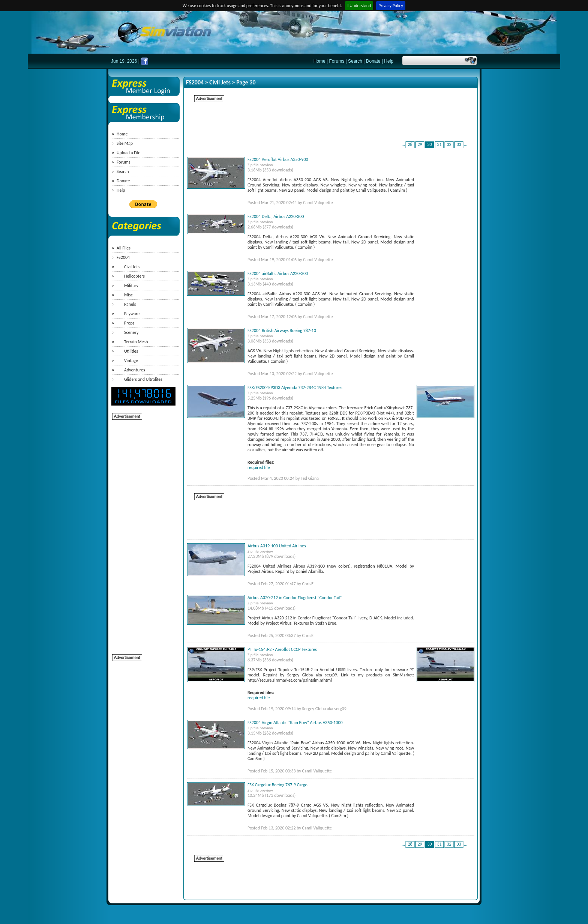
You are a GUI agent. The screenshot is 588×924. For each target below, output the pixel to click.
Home (319, 61)
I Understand (359, 6)
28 (410, 144)
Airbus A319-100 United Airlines (277, 546)
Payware (132, 314)
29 (420, 144)
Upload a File (128, 153)
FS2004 (123, 257)
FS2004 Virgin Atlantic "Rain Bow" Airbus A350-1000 (295, 723)
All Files (124, 248)
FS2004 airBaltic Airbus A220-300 (278, 273)
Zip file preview (260, 165)
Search (355, 61)
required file (259, 467)
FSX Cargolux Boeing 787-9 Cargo (277, 785)
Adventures (135, 370)
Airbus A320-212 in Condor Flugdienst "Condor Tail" (295, 598)
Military (131, 285)
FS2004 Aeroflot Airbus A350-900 (278, 159)
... (403, 144)
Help (389, 61)
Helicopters (134, 276)
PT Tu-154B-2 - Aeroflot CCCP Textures (282, 649)
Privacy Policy (391, 6)
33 (459, 144)
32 (449, 144)
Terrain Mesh (136, 342)
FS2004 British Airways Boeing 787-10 (282, 331)
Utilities (131, 351)
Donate (373, 61)
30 (430, 144)
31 (439, 144)
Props (129, 323)
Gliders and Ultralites (143, 379)
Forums (337, 61)
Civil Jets (132, 267)
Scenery (131, 332)
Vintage (131, 361)
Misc (128, 295)
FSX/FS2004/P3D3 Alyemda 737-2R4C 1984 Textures (295, 388)
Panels (130, 304)
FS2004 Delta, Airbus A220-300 (276, 216)
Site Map (125, 143)
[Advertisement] (142, 533)
